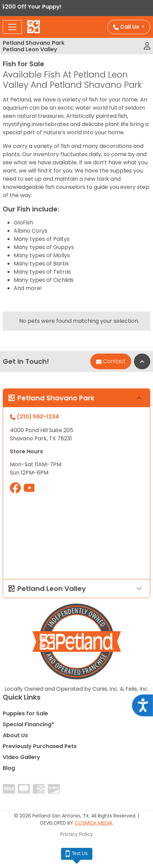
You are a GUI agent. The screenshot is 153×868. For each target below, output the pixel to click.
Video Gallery (21, 757)
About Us (15, 735)
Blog (9, 768)
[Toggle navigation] (12, 27)
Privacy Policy (77, 834)
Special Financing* (28, 724)
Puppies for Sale (25, 713)
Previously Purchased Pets (40, 746)
